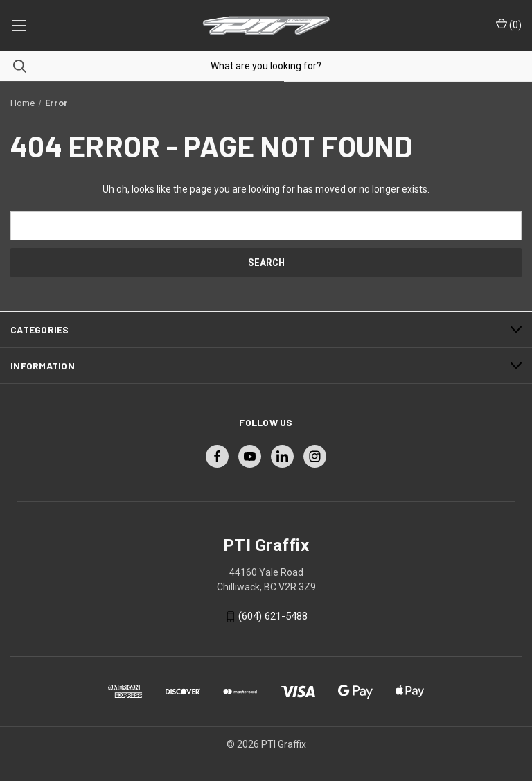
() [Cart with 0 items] (509, 24)
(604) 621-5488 (273, 616)
